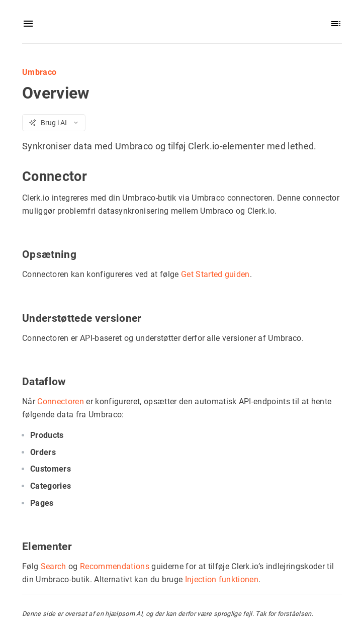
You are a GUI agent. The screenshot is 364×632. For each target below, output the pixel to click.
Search (54, 566)
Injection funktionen (222, 579)
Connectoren (61, 401)
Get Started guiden (215, 274)
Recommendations (115, 566)
